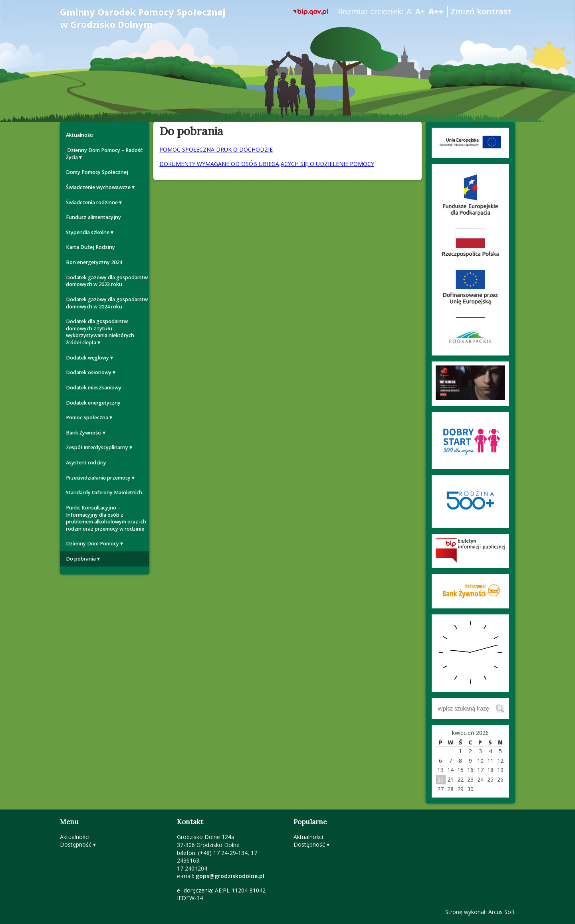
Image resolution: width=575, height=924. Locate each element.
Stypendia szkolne (88, 232)
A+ (420, 11)
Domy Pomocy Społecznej (97, 172)
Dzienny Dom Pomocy (92, 544)
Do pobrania (81, 559)
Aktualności (80, 135)
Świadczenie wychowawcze (98, 187)
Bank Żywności (84, 433)
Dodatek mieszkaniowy (94, 388)
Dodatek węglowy (87, 358)
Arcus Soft (502, 912)
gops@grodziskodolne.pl (230, 876)
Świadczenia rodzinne (92, 202)
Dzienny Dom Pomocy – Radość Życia (104, 154)
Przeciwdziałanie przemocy (98, 478)
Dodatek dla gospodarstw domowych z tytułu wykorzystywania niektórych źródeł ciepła (100, 332)
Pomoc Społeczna (87, 418)
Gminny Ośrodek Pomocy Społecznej (143, 18)
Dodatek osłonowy (89, 372)
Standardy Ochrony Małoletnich (104, 493)
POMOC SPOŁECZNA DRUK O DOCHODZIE (216, 149)
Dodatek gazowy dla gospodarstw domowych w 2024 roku (107, 303)
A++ (436, 11)
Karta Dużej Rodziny (90, 247)
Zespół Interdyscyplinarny (97, 447)
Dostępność (76, 844)
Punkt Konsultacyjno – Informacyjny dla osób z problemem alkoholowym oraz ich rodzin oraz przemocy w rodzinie (106, 518)
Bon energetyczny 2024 (94, 262)
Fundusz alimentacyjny (93, 217)
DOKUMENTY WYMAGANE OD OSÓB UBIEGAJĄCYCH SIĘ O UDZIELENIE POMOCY (267, 164)
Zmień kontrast (481, 11)
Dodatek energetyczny (93, 403)
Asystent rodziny (86, 463)
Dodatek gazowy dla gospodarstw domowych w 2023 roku (107, 281)
